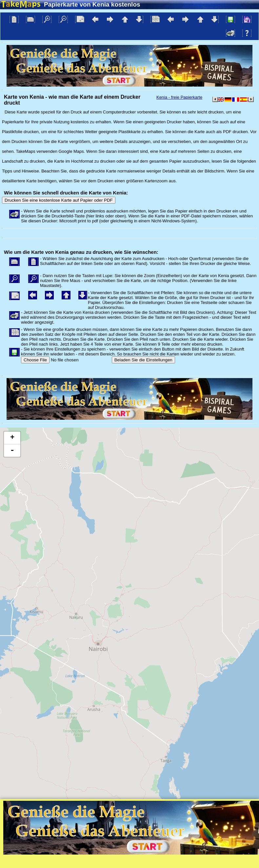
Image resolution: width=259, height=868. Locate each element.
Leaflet (168, 855)
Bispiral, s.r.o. (68, 863)
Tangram (190, 855)
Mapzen (248, 855)
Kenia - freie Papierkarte (179, 97)
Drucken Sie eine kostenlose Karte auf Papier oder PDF (59, 200)
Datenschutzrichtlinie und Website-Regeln (157, 863)
